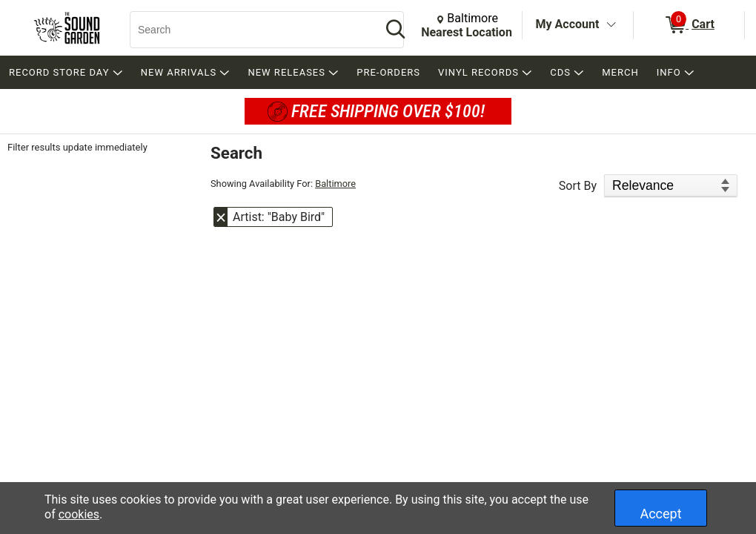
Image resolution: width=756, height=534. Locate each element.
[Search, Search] (248, 30)
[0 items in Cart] (689, 25)
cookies (79, 514)
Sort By (578, 186)
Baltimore (335, 184)
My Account (568, 24)
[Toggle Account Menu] (611, 25)
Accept (660, 514)
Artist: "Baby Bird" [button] (279, 217)
